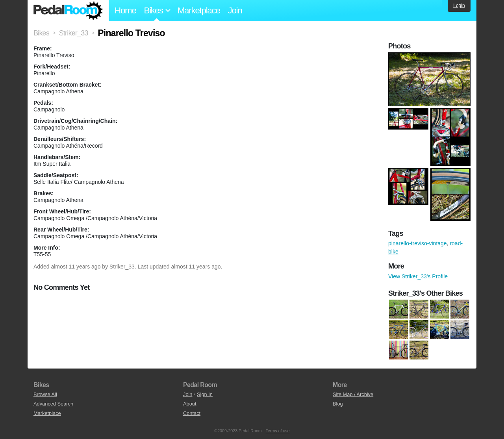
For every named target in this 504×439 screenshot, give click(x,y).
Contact (192, 413)
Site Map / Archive (353, 394)
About (190, 404)
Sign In (205, 394)
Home (125, 10)
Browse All (45, 394)
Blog (338, 404)
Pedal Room (68, 11)
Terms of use (278, 431)
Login (459, 6)
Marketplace (199, 10)
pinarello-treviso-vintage (418, 243)
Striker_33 (122, 267)
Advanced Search (53, 404)
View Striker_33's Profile (418, 276)
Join (235, 10)
